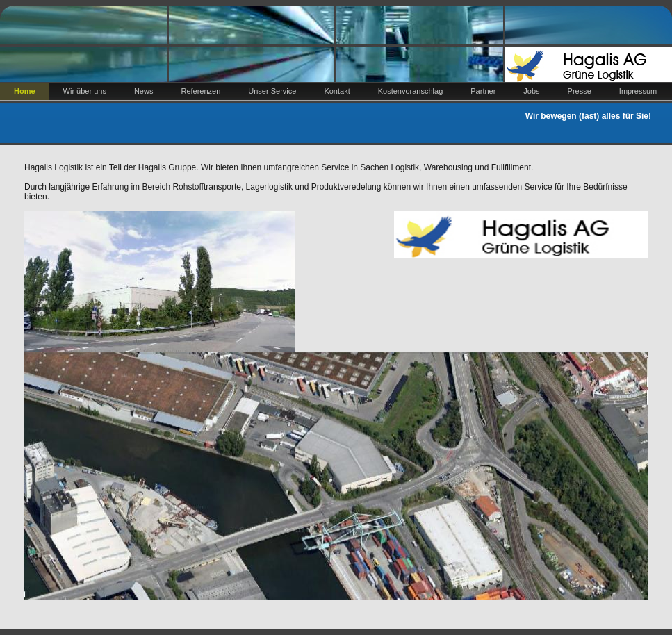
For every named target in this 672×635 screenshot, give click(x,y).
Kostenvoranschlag (411, 91)
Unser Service (272, 91)
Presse (580, 91)
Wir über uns (85, 91)
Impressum (638, 91)
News (144, 91)
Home (25, 91)
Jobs (531, 91)
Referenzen (200, 91)
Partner (483, 91)
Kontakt (337, 91)
